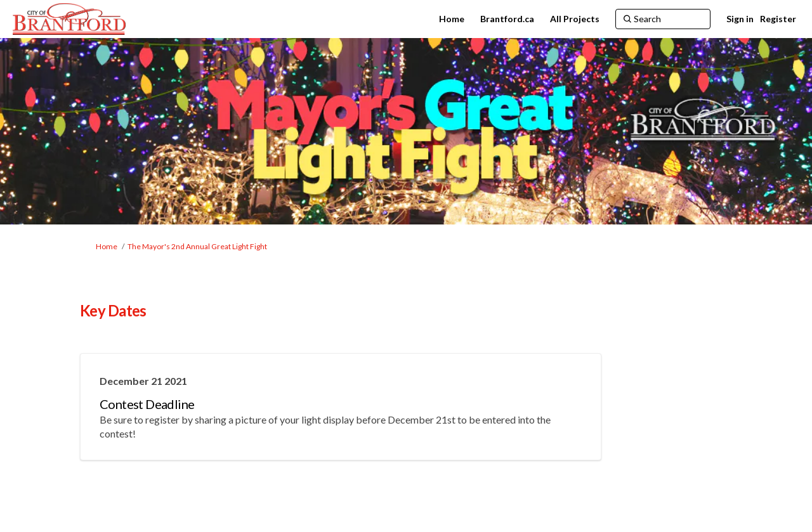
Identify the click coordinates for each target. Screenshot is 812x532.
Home (107, 246)
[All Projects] (575, 19)
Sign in (740, 19)
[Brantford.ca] (507, 19)
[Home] (452, 19)
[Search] (663, 19)
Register (778, 19)
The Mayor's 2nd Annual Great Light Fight (197, 246)
